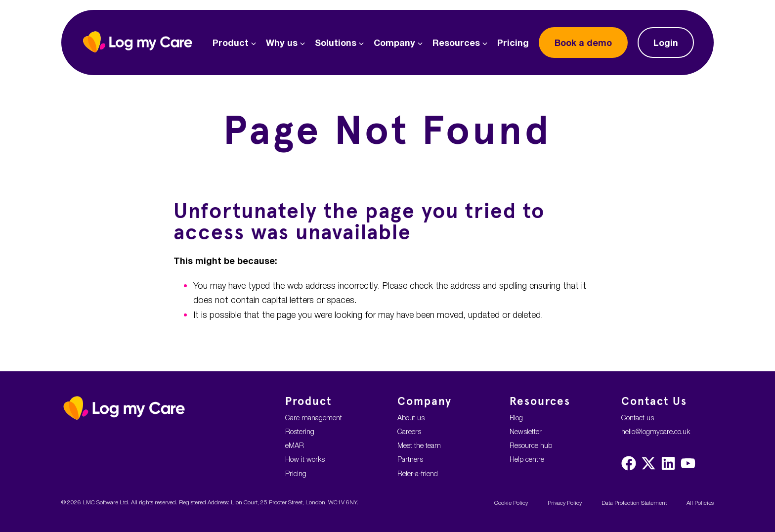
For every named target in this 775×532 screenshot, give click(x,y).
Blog (516, 418)
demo (583, 43)
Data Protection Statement (634, 503)
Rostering (300, 431)
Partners (410, 459)
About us (411, 418)
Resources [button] (460, 43)
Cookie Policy (511, 503)
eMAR (295, 445)
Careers (409, 431)
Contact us (638, 418)
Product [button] (234, 43)
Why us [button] (285, 43)
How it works (305, 459)
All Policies (700, 503)
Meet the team (419, 445)
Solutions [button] (339, 43)
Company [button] (398, 43)
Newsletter (526, 431)
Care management (314, 418)
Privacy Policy (565, 503)
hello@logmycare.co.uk (656, 431)
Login (666, 43)
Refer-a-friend (418, 473)
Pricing (513, 43)
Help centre (527, 459)
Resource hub (531, 445)
